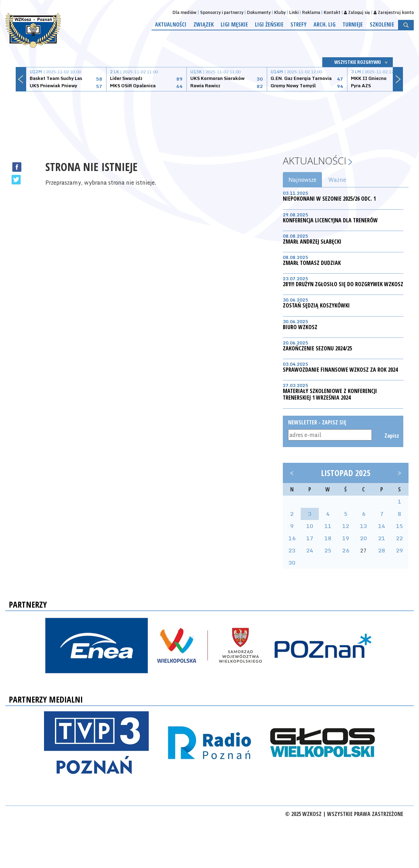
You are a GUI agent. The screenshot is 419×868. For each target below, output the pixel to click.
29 (399, 550)
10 (310, 526)
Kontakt (332, 12)
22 (399, 538)
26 (346, 550)
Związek (204, 24)
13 (363, 526)
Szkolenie (382, 24)
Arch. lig (325, 24)
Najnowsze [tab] (302, 180)
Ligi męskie (234, 24)
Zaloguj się (357, 12)
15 (399, 526)
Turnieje (353, 24)
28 (382, 550)
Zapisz (391, 436)
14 (382, 526)
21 (382, 538)
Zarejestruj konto (394, 12)
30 (292, 563)
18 (328, 538)
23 (292, 550)
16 (292, 538)
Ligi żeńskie (269, 24)
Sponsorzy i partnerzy (222, 12)
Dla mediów (185, 12)
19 (346, 538)
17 (310, 538)
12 (346, 526)
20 (363, 538)
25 (328, 550)
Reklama (311, 12)
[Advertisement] (209, 118)
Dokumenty (259, 12)
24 (310, 550)
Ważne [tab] (337, 180)
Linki (294, 12)
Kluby (280, 12)
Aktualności (171, 24)
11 (328, 526)
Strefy (299, 24)
